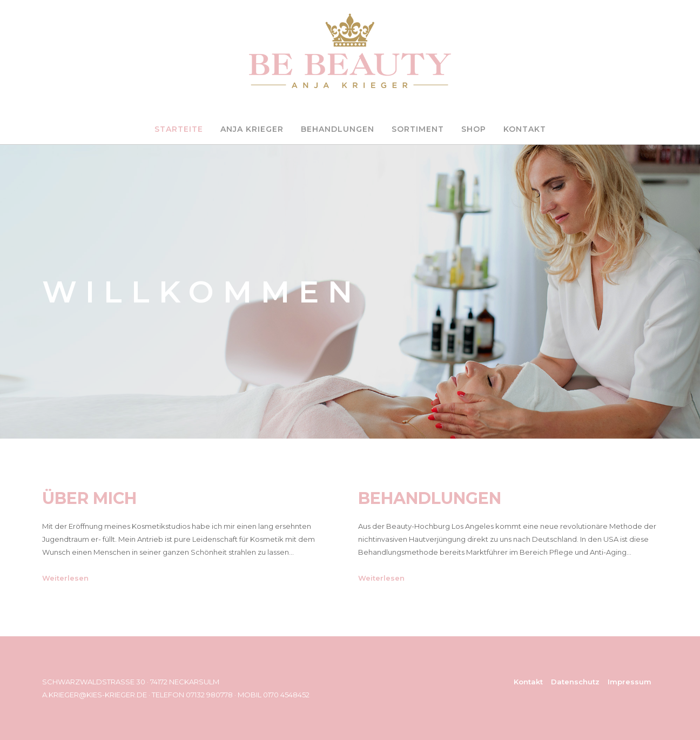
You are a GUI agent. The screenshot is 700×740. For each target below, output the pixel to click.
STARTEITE (179, 129)
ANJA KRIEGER (252, 129)
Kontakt (528, 682)
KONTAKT (525, 129)
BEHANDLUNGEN (338, 129)
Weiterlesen (65, 578)
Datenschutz (575, 682)
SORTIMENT (418, 129)
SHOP (474, 129)
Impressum (630, 682)
